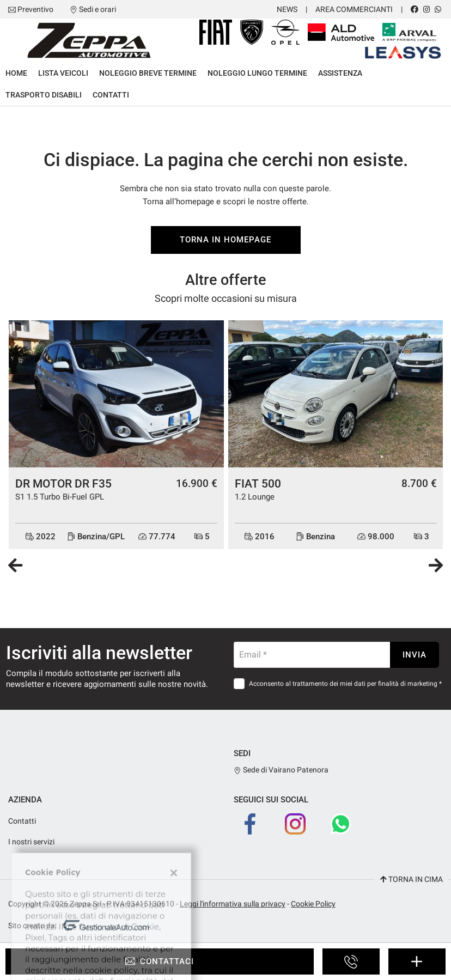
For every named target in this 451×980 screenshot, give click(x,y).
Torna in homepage (225, 240)
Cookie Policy (313, 904)
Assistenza (340, 73)
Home (16, 73)
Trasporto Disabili (44, 95)
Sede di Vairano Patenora (281, 770)
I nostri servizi (31, 842)
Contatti (111, 95)
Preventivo (35, 9)
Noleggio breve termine (148, 73)
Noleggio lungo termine (257, 73)
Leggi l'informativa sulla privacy (233, 904)
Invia (415, 655)
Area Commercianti (354, 9)
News (287, 9)
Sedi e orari (97, 9)
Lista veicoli (63, 73)
